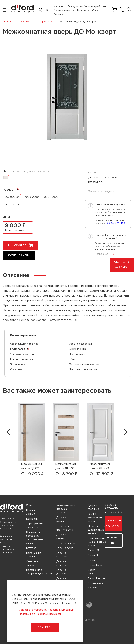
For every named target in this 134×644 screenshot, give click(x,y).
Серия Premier (96, 579)
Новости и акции (31, 512)
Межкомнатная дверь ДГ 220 (100, 466)
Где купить (74, 7)
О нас (96, 11)
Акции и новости (64, 11)
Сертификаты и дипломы (34, 526)
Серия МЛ (94, 551)
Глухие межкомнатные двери (97, 518)
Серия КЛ (93, 560)
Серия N (93, 555)
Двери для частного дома (65, 528)
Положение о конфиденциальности (39, 572)
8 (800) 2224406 (116, 223)
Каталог (59, 7)
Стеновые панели (32, 563)
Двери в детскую (62, 572)
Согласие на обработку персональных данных (34, 538)
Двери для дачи (66, 543)
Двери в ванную (61, 520)
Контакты (83, 11)
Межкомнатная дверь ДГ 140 (66, 466)
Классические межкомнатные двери (97, 542)
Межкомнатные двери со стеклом (66, 509)
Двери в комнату (61, 563)
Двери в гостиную (93, 507)
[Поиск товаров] (129, 10)
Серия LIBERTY (93, 572)
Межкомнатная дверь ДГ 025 (32, 466)
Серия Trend (95, 565)
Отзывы (59, 15)
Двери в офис (65, 548)
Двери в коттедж (62, 555)
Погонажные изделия (34, 555)
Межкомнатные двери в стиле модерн (97, 530)
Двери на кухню (62, 537)
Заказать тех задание (101, 191)
